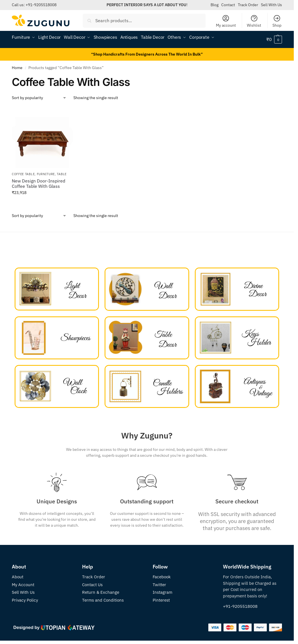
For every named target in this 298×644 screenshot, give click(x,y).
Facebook (162, 577)
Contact (228, 5)
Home (17, 68)
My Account (23, 585)
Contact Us (92, 585)
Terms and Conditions (103, 600)
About (18, 577)
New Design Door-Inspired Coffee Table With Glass (39, 184)
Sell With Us (271, 5)
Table (62, 174)
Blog (215, 5)
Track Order (248, 5)
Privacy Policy (25, 600)
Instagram (162, 592)
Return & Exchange (101, 592)
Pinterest (161, 600)
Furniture (46, 174)
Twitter (159, 585)
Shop (277, 21)
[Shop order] (39, 98)
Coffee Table (23, 174)
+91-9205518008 (41, 5)
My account (226, 21)
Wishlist (254, 21)
